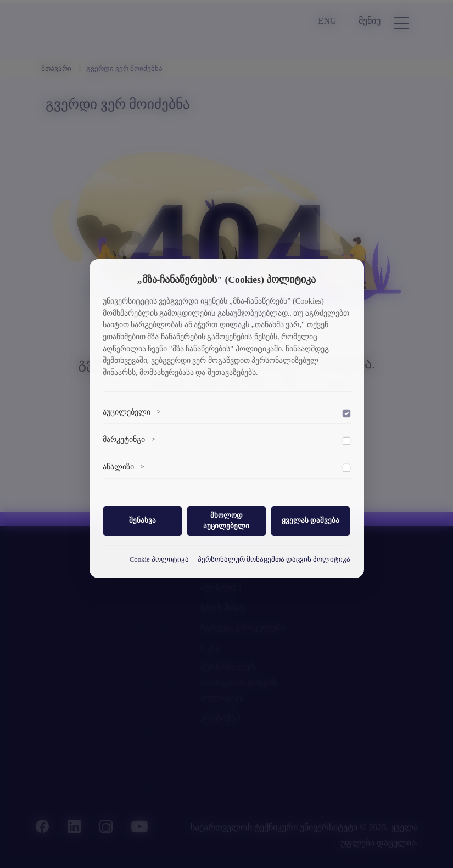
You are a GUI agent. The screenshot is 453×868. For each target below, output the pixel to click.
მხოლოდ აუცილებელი (226, 521)
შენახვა (142, 520)
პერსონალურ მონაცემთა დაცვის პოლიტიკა (274, 559)
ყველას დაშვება (311, 520)
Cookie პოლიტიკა (159, 559)
